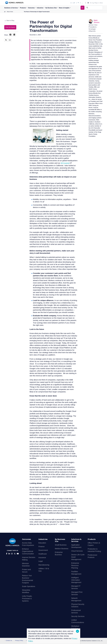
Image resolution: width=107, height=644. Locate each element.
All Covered (65, 163)
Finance (41, 547)
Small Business (61, 545)
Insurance (42, 558)
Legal (41, 561)
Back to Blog (9, 21)
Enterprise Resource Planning (75, 566)
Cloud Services (77, 551)
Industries (40, 8)
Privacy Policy (18, 641)
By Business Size (51, 8)
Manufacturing (44, 565)
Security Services (78, 616)
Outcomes (31, 8)
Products (23, 8)
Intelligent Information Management (76, 580)
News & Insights (64, 8)
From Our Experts (10, 27)
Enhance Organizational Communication (28, 551)
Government (43, 550)
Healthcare (43, 554)
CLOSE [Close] (77, 631)
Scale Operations (29, 586)
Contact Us (8, 641)
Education (42, 543)
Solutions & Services (11, 8)
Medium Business (62, 549)
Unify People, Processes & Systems (27, 599)
